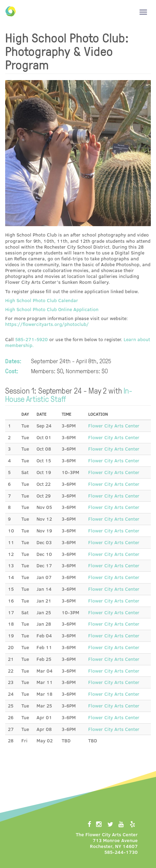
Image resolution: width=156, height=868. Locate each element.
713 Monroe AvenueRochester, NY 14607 (114, 843)
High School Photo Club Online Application (52, 309)
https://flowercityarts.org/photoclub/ (47, 324)
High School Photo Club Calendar (42, 300)
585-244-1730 (121, 852)
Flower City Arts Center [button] (114, 426)
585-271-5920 (32, 339)
